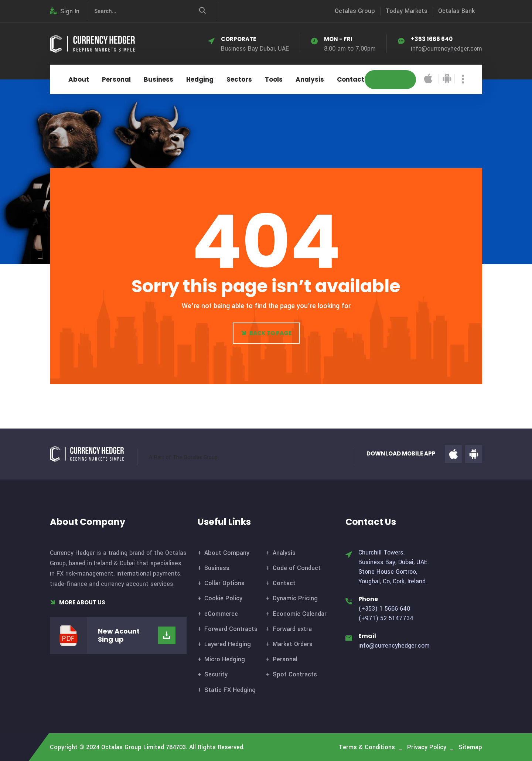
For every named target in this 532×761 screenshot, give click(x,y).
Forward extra (292, 629)
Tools (274, 79)
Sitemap (470, 747)
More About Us (78, 602)
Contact (351, 79)
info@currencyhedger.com (446, 49)
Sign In (65, 11)
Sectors (239, 79)
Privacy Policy (427, 747)
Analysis (310, 79)
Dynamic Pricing (295, 598)
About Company (227, 553)
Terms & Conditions (367, 747)
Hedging (200, 79)
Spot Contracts (295, 674)
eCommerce (221, 614)
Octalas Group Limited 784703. (144, 747)
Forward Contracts (231, 629)
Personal (116, 79)
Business (158, 79)
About (79, 79)
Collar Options (224, 583)
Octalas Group (355, 11)
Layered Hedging (228, 644)
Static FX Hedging (230, 690)
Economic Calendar (300, 614)
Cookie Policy (223, 598)
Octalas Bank (456, 11)
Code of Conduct (297, 568)
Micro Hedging (225, 659)
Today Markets (407, 11)
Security (216, 674)
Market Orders (293, 644)
